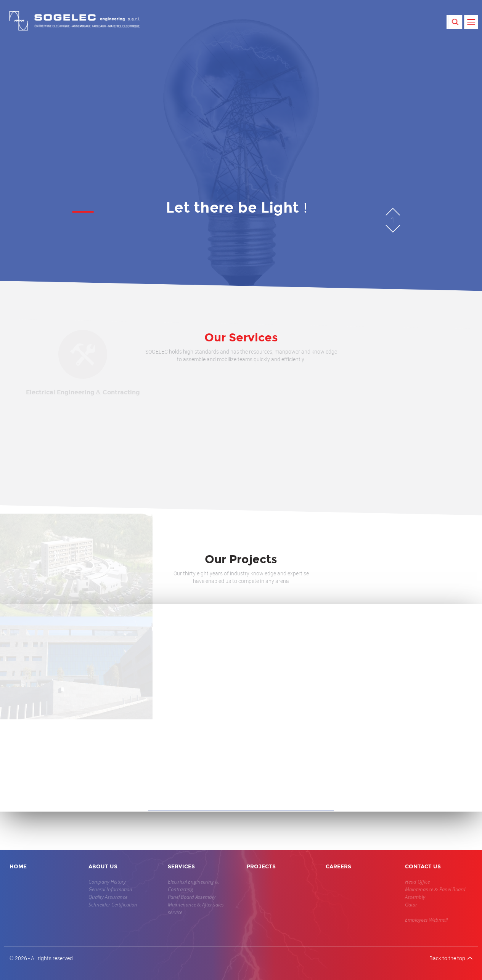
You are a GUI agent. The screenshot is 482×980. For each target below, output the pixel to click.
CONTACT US (423, 867)
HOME (18, 867)
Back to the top (451, 958)
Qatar (411, 905)
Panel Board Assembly (192, 897)
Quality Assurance (108, 897)
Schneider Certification (113, 905)
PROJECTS (261, 867)
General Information (110, 889)
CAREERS (338, 867)
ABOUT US (103, 867)
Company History (107, 882)
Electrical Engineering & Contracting (193, 886)
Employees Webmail (426, 920)
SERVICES (181, 867)
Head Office (417, 882)
